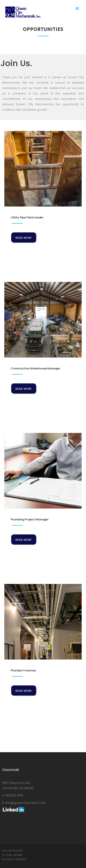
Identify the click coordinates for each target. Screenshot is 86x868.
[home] (22, 12)
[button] (77, 9)
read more (24, 238)
